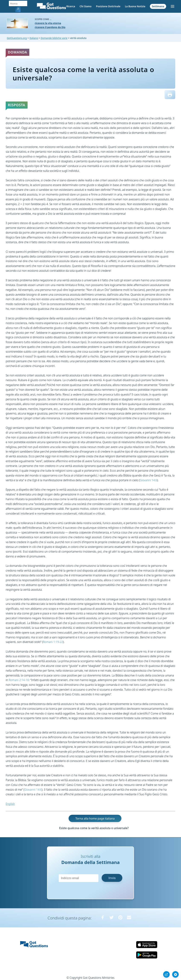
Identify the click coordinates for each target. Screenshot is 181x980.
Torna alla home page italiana (95, 818)
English (10, 804)
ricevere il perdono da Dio (50, 27)
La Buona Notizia (135, 6)
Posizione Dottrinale (108, 6)
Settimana (158, 6)
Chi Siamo (85, 6)
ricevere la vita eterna (48, 23)
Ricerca (71, 6)
